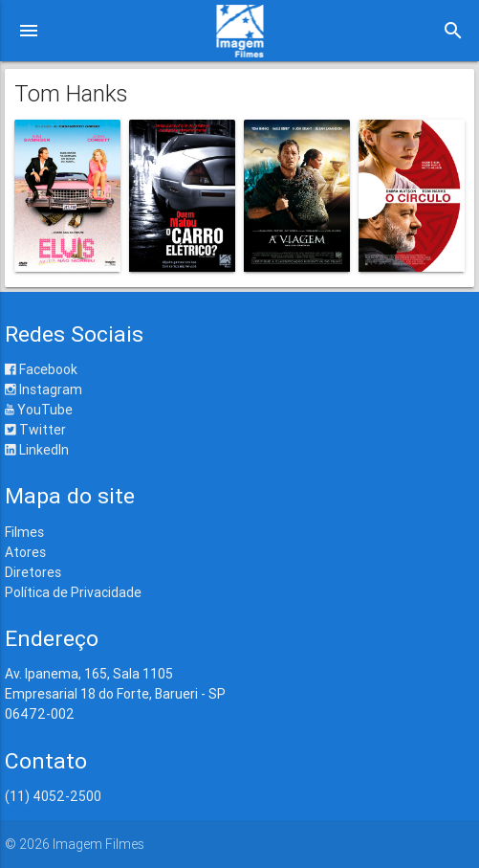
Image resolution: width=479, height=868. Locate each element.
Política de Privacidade (73, 592)
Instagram (44, 389)
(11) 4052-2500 (53, 796)
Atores (25, 552)
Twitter (35, 430)
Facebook (41, 369)
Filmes (24, 532)
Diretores (33, 572)
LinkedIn (37, 450)
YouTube (39, 410)
